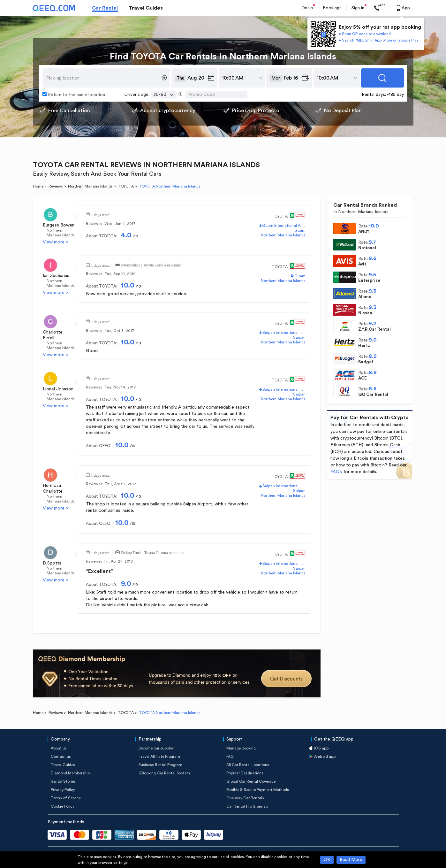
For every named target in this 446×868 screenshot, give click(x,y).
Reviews (56, 186)
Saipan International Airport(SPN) (284, 333)
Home (38, 186)
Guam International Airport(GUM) (284, 226)
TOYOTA (126, 186)
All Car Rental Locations (248, 765)
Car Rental (105, 8)
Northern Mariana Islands (90, 186)
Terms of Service (66, 798)
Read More (351, 860)
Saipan (299, 337)
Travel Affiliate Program (159, 757)
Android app (325, 757)
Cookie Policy (63, 806)
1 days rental (101, 214)
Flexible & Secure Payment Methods (258, 790)
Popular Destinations (245, 773)
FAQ (230, 757)
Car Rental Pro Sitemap (247, 806)
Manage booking (241, 748)
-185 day (395, 95)
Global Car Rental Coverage (251, 781)
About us (59, 748)
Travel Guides (146, 8)
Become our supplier (156, 748)
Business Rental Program (160, 765)
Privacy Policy (63, 790)
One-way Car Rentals (245, 798)
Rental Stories (63, 781)
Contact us (61, 757)
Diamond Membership (70, 773)
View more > (56, 242)
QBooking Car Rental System (164, 773)
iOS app (321, 748)
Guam (300, 230)
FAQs (336, 472)
